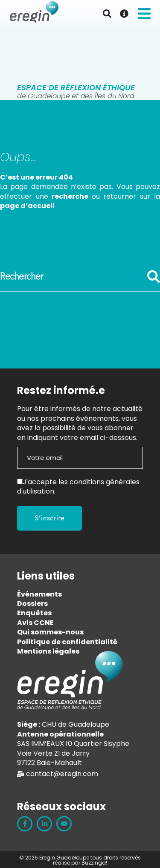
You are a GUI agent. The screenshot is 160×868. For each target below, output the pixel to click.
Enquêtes (34, 613)
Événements (39, 594)
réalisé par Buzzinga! (80, 863)
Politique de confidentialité (67, 642)
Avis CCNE (35, 623)
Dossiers (32, 604)
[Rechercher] (154, 281)
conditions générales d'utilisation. (78, 487)
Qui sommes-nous (50, 632)
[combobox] (74, 277)
